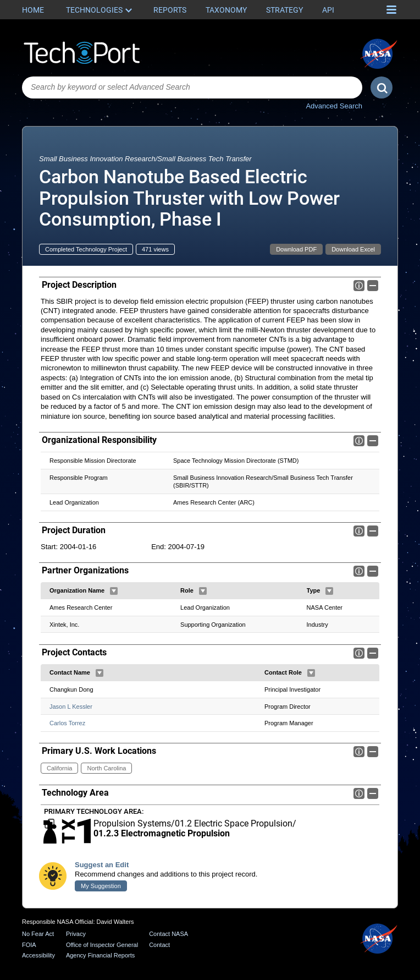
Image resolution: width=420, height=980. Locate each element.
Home (33, 10)
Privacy (76, 934)
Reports (170, 10)
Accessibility (38, 956)
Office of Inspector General (102, 945)
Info (359, 286)
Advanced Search (334, 106)
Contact (159, 945)
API (328, 10)
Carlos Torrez (67, 723)
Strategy (284, 10)
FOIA (29, 945)
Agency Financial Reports (100, 956)
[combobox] (192, 87)
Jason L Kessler (71, 706)
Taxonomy (226, 10)
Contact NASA (168, 934)
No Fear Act (38, 934)
